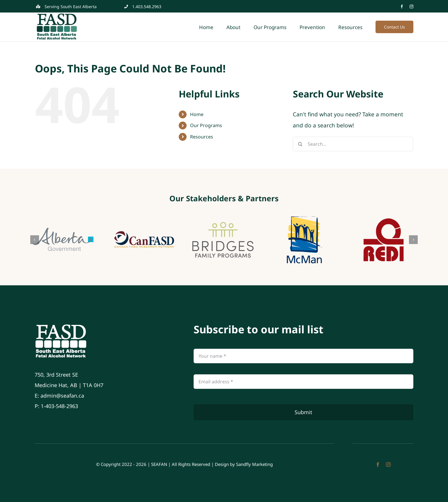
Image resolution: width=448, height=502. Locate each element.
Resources (202, 137)
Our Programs (206, 125)
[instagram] (411, 7)
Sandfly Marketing (254, 464)
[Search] (300, 144)
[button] (35, 240)
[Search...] (353, 144)
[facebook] (402, 7)
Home (197, 114)
